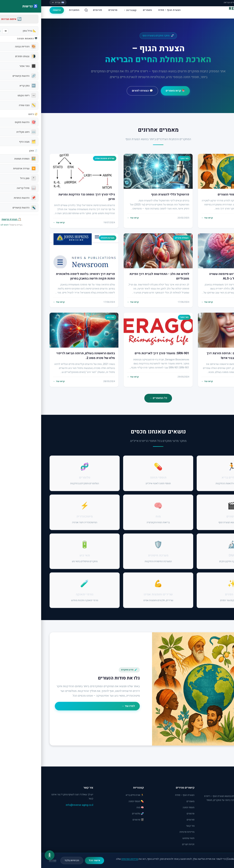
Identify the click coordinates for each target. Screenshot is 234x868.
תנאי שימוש (147, 838)
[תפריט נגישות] (8, 855)
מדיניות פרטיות (146, 832)
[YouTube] (214, 813)
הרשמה (16, 10)
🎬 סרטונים (97, 820)
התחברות (33, 10)
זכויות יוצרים (147, 844)
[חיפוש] (45, 10)
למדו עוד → (87, 706)
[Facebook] (222, 813)
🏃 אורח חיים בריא (94, 795)
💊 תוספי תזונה (95, 801)
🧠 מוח (99, 808)
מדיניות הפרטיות (89, 859)
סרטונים (72, 10)
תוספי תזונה (147, 808)
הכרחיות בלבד (31, 860)
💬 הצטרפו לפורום (101, 91)
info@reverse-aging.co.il (38, 805)
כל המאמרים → (117, 398)
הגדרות (11, 860)
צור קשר (149, 826)
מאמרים (106, 10)
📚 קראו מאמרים (134, 91)
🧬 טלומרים (97, 814)
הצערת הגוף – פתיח (128, 10)
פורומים (56, 10)
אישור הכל (53, 860)
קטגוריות (89, 10)
